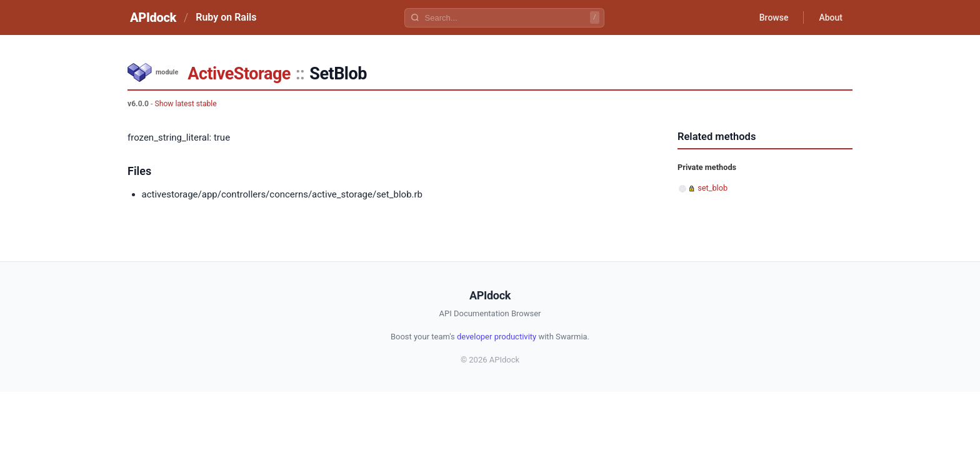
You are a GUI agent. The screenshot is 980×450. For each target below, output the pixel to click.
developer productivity (497, 337)
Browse (774, 17)
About (831, 17)
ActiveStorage (239, 74)
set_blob (712, 188)
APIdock (153, 17)
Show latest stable (185, 104)
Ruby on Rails (226, 17)
